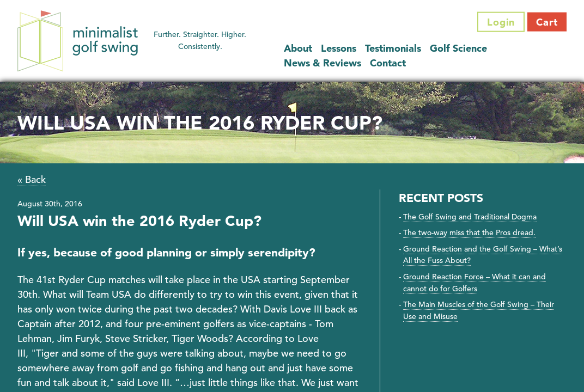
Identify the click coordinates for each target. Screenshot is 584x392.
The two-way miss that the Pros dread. (469, 232)
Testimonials (393, 48)
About (298, 48)
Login (501, 22)
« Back (32, 179)
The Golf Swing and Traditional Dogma (470, 217)
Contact (388, 62)
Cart (547, 22)
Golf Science (458, 48)
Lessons (339, 48)
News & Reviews (323, 62)
